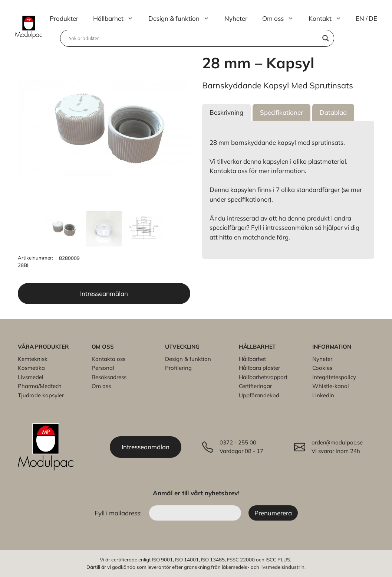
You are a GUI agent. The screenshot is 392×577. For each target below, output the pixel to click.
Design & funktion (183, 19)
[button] (226, 113)
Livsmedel (31, 377)
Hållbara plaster (259, 368)
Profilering (178, 368)
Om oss (282, 19)
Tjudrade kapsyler (41, 395)
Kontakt (329, 19)
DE (373, 18)
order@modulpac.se (337, 442)
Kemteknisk (33, 359)
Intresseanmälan (104, 294)
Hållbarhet (117, 19)
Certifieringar (255, 386)
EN (360, 18)
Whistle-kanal (331, 386)
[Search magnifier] (326, 38)
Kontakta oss (108, 359)
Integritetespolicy (334, 377)
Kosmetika (31, 368)
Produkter (64, 18)
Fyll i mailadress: (119, 513)
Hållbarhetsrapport (263, 377)
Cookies (322, 368)
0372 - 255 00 (238, 442)
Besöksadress (109, 377)
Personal (103, 368)
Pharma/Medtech (40, 386)
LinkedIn (323, 395)
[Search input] (194, 38)
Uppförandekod (259, 395)
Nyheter (236, 18)
